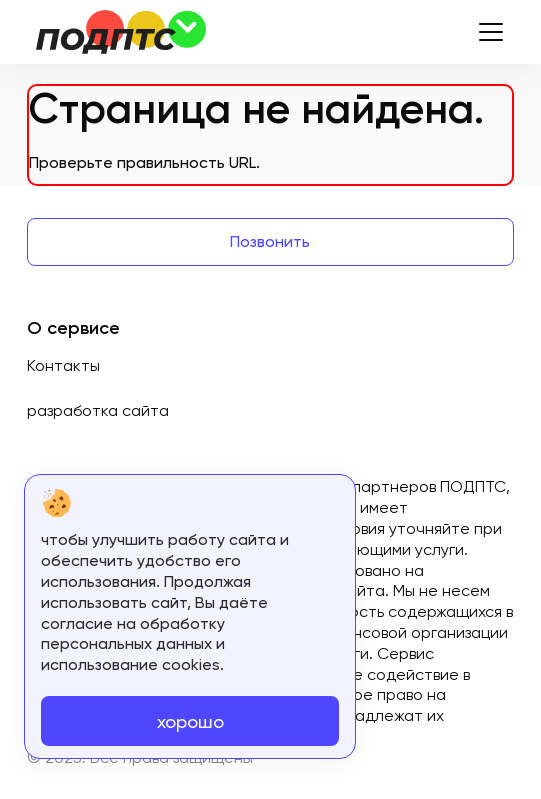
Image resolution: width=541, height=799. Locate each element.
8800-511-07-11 (418, 32)
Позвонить (270, 241)
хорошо (190, 721)
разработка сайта (98, 410)
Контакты (63, 365)
